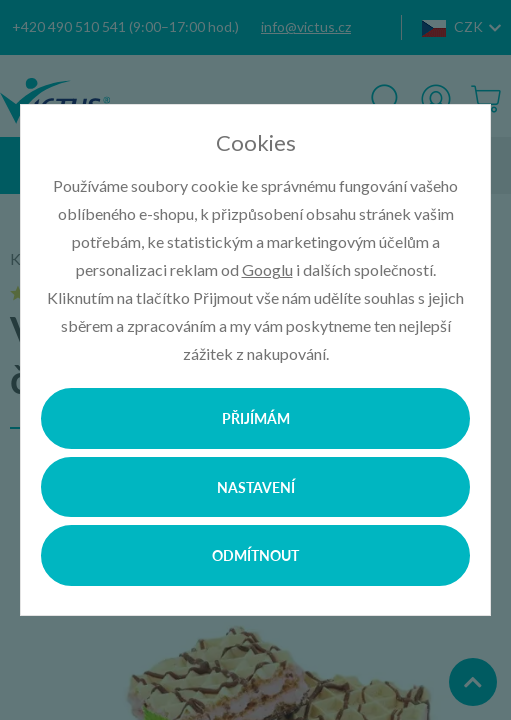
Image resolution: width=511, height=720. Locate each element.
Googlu (267, 269)
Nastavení (256, 487)
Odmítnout (255, 555)
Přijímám (256, 418)
